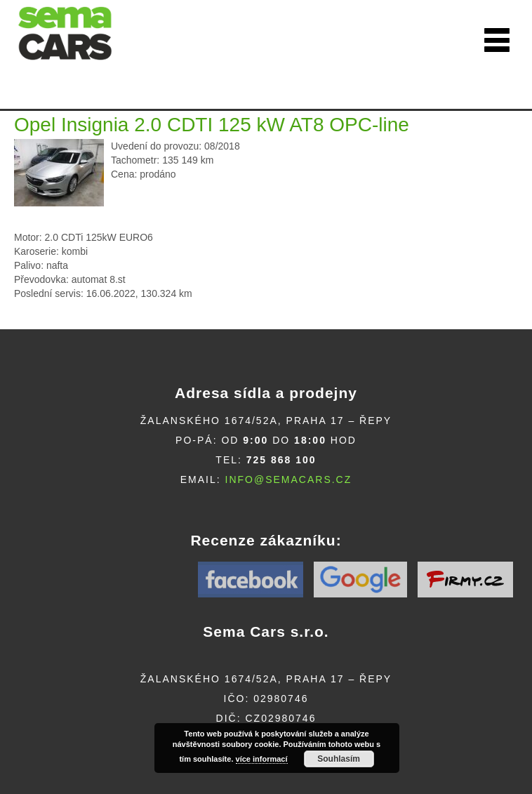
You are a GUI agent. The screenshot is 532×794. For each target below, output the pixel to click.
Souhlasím (339, 759)
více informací (262, 759)
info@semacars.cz (289, 479)
